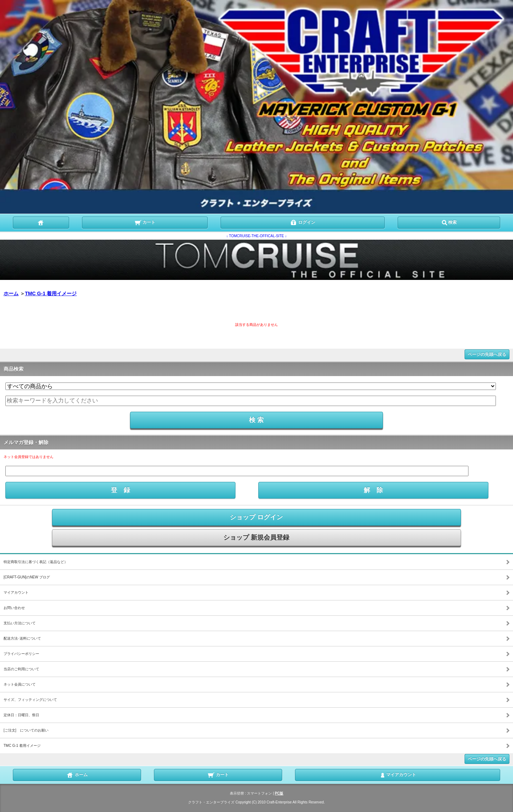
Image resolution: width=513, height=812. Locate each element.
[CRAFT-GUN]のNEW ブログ (27, 577)
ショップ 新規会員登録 (256, 537)
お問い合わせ (14, 608)
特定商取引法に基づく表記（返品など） (36, 562)
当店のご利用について (21, 669)
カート (145, 222)
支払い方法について (20, 623)
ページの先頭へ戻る (487, 354)
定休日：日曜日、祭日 (21, 715)
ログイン (303, 222)
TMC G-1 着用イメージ (51, 293)
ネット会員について (20, 684)
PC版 (279, 793)
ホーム (11, 293)
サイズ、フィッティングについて (30, 700)
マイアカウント (16, 592)
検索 (449, 222)
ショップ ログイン (256, 517)
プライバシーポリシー (21, 654)
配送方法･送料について (22, 638)
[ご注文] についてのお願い (26, 730)
